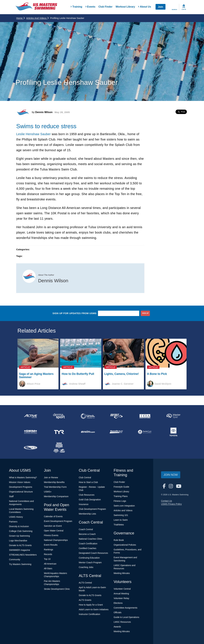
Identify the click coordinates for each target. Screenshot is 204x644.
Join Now (171, 475)
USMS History (16, 517)
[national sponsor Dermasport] (59, 416)
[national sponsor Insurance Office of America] (145, 416)
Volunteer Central (122, 589)
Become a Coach (87, 534)
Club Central (85, 477)
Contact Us (166, 501)
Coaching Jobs (86, 567)
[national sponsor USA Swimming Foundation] (59, 448)
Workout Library (125, 7)
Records (48, 554)
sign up (145, 313)
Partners (13, 522)
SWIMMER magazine (20, 550)
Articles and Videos (37, 18)
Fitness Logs (120, 501)
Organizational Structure (21, 492)
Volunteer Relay (121, 598)
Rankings (48, 550)
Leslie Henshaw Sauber (34, 134)
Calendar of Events (53, 516)
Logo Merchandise (18, 541)
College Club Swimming (21, 531)
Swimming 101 (121, 515)
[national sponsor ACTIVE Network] (31, 416)
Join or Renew (51, 477)
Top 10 (47, 559)
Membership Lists (87, 514)
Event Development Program (58, 521)
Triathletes (119, 525)
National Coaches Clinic (91, 539)
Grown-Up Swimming (20, 536)
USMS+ (48, 492)
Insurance (84, 504)
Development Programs (21, 487)
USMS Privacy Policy (171, 504)
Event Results (51, 545)
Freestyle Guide (121, 487)
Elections (118, 603)
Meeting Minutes (122, 573)
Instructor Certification (89, 614)
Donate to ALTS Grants (20, 545)
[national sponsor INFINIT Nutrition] (116, 416)
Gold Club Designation (90, 500)
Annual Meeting (121, 594)
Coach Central (86, 529)
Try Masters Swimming (20, 564)
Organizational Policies (125, 545)
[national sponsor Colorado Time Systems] (88, 416)
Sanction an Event (53, 526)
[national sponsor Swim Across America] (31, 432)
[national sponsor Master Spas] (173, 416)
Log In (184, 9)
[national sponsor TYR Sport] (59, 432)
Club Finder (105, 7)
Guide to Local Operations (126, 617)
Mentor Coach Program (90, 562)
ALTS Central (85, 583)
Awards (117, 627)
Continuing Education (89, 558)
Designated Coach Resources (93, 553)
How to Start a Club (88, 482)
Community (15, 559)
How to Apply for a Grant (91, 605)
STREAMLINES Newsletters (23, 555)
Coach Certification (88, 544)
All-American (50, 564)
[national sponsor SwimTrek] (145, 432)
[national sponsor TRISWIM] (31, 448)
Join (161, 7)
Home (21, 18)
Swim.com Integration (124, 506)
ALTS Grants (85, 600)
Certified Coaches (88, 548)
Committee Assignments (125, 608)
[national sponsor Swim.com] (88, 432)
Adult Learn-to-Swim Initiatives (94, 609)
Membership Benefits (54, 482)
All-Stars (48, 568)
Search (174, 10)
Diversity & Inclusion (19, 526)
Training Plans (121, 496)
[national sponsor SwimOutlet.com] (116, 432)
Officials (117, 612)
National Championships (56, 540)
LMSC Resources (122, 622)
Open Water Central (54, 531)
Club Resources (87, 495)
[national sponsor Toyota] (173, 432)
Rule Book (119, 540)
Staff (11, 496)
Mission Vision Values (20, 482)
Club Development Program (92, 509)
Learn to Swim (121, 520)
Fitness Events (51, 535)
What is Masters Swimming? (23, 477)
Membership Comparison (56, 496)
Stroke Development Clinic (57, 589)
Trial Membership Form (55, 487)
